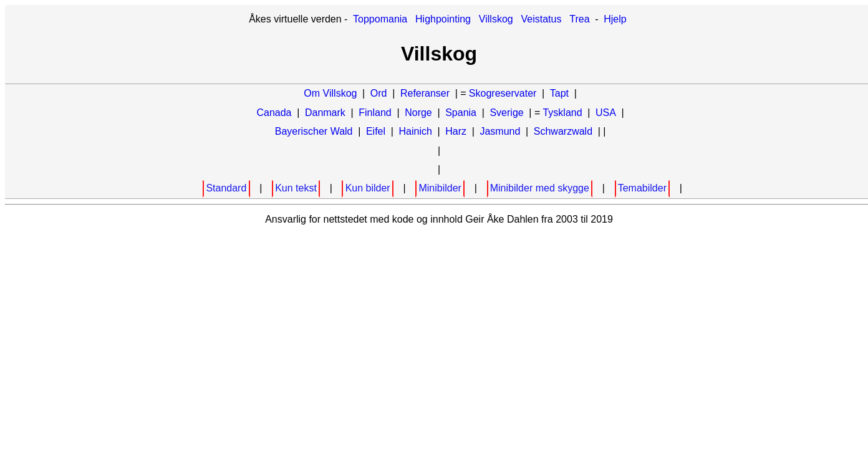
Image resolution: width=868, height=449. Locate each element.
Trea (579, 19)
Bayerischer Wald (314, 131)
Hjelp (615, 19)
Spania (461, 113)
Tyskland (562, 113)
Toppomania (380, 19)
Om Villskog (330, 93)
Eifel (376, 131)
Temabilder (642, 188)
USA (606, 113)
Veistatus (542, 19)
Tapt (559, 93)
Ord (379, 93)
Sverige (506, 113)
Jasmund (500, 131)
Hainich (415, 131)
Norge (418, 113)
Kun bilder (368, 188)
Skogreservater (503, 93)
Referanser (425, 93)
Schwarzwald (563, 131)
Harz (456, 131)
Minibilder (440, 188)
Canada (274, 113)
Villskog (496, 19)
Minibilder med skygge (540, 188)
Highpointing (443, 19)
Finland (375, 113)
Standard (226, 188)
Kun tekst (296, 188)
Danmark (325, 113)
